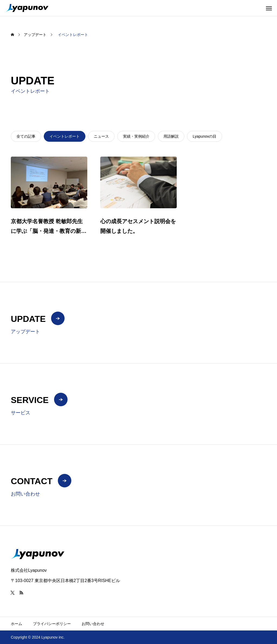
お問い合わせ (93, 624)
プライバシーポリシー (52, 624)
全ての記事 (26, 136)
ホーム (16, 624)
